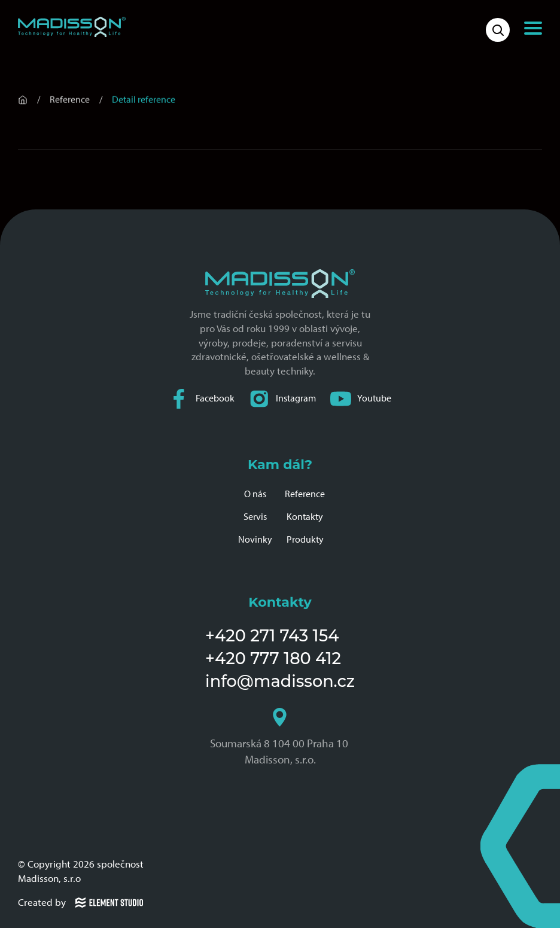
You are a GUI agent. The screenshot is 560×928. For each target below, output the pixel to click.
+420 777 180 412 (273, 658)
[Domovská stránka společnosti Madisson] (72, 27)
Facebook (202, 399)
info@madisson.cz (280, 681)
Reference (305, 494)
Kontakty (305, 517)
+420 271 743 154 (272, 636)
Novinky (255, 539)
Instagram (282, 399)
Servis (255, 517)
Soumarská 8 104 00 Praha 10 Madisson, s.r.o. (280, 737)
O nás (255, 494)
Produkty (305, 539)
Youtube (361, 399)
